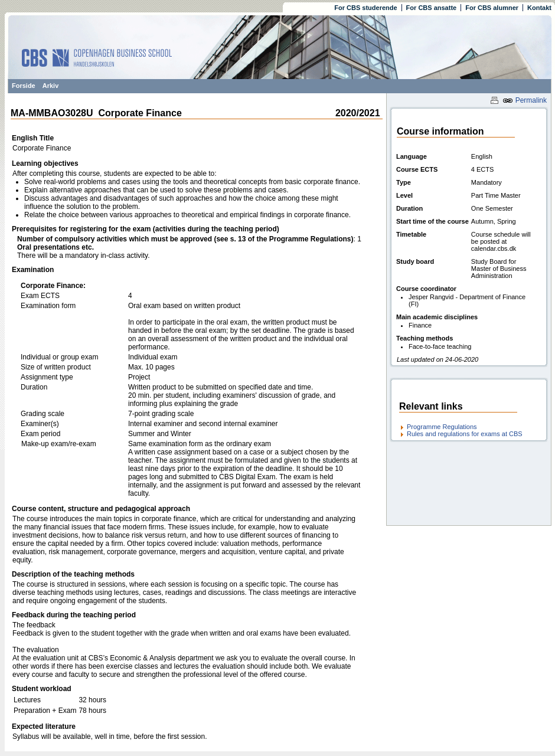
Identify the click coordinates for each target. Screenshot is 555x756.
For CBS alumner (492, 8)
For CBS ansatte (432, 8)
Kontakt (539, 8)
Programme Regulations (442, 427)
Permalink (525, 100)
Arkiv (51, 86)
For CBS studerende (365, 8)
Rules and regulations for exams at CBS (465, 434)
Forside (24, 86)
